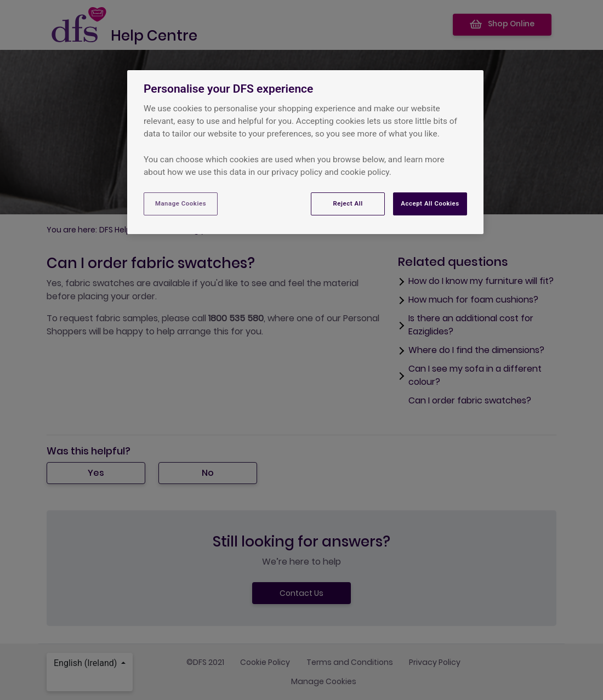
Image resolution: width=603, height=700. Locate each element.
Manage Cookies (181, 203)
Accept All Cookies (430, 203)
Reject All (348, 203)
